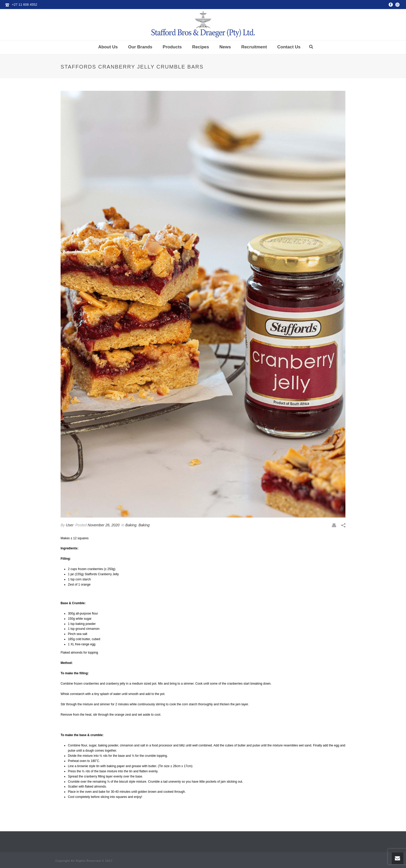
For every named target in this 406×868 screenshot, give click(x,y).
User (70, 525)
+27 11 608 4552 (25, 5)
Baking (131, 525)
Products (172, 47)
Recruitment (254, 47)
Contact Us (289, 47)
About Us (108, 47)
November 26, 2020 (104, 525)
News (225, 47)
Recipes (201, 47)
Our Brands (140, 47)
